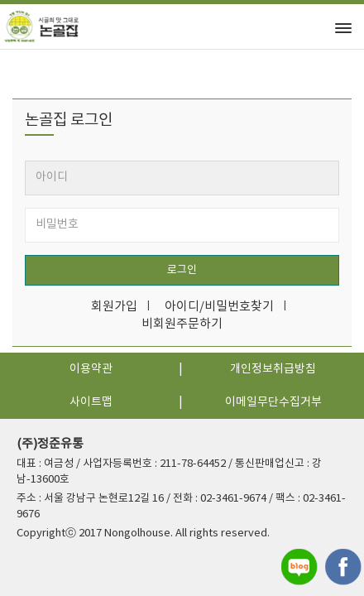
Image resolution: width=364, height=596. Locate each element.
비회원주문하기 (182, 324)
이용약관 (91, 369)
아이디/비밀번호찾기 (219, 307)
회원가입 (114, 307)
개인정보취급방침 (273, 369)
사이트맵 (91, 402)
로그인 (182, 270)
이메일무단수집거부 (273, 402)
